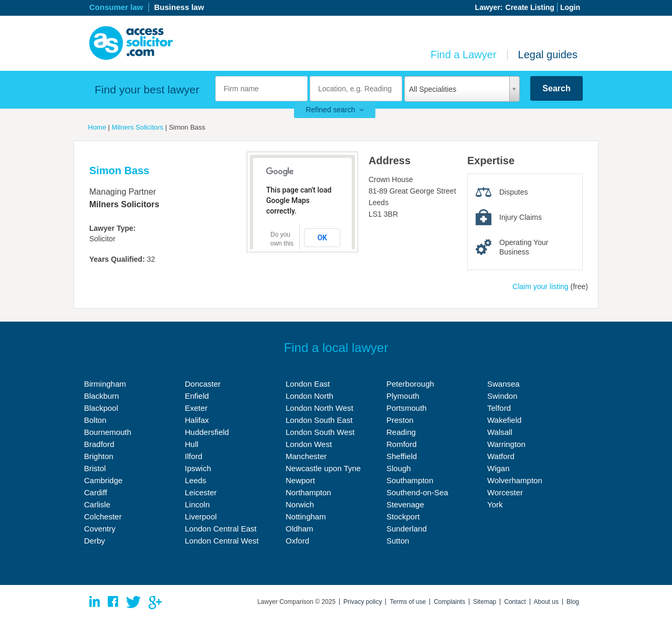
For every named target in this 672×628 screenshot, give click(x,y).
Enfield (197, 396)
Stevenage (405, 504)
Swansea (503, 384)
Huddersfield (207, 432)
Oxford (297, 541)
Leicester (201, 492)
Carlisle (97, 504)
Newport (300, 480)
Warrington (506, 444)
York (495, 504)
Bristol (95, 468)
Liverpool (201, 517)
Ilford (193, 456)
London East (308, 384)
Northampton (308, 492)
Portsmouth (407, 408)
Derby (94, 541)
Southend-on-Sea (417, 492)
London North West (319, 408)
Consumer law (116, 7)
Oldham (300, 529)
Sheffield (402, 456)
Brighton (99, 456)
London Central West (222, 541)
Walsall (500, 432)
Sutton (398, 541)
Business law (179, 7)
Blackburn (102, 396)
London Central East (221, 529)
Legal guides (548, 55)
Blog (573, 602)
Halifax (197, 420)
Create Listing (530, 7)
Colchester (103, 517)
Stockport (403, 517)
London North (309, 396)
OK (322, 238)
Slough (399, 468)
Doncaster (203, 384)
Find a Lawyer (464, 55)
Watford (501, 456)
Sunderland (407, 529)
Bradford (99, 444)
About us (546, 602)
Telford (499, 408)
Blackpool (101, 408)
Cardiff (96, 492)
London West (309, 444)
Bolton (95, 420)
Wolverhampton (515, 480)
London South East (319, 420)
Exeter (196, 408)
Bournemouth (108, 432)
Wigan (498, 468)
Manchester (306, 456)
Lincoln (197, 504)
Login (570, 7)
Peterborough (410, 384)
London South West (320, 432)
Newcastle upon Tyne (323, 468)
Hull (192, 444)
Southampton (410, 480)
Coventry (100, 529)
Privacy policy (363, 602)
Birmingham (105, 384)
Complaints (449, 602)
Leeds (196, 480)
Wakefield (504, 420)
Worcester (505, 492)
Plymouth (403, 396)
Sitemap (485, 602)
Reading (401, 432)
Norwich (300, 504)
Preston (400, 420)
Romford (402, 444)
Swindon (502, 396)
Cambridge (103, 480)
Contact (515, 602)
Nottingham (306, 517)
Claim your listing (540, 286)
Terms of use (408, 602)
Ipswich (198, 468)
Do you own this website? (283, 243)
